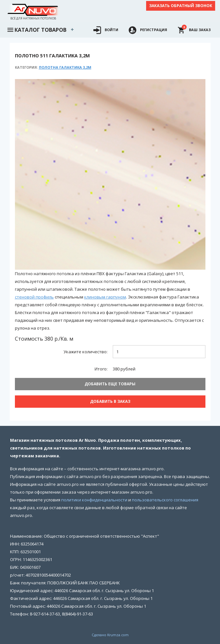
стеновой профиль (34, 297)
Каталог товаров (37, 29)
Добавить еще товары (110, 384)
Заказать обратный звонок (181, 6)
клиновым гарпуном (105, 297)
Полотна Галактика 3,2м (65, 67)
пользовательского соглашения (165, 500)
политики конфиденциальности (94, 500)
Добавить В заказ (110, 401)
